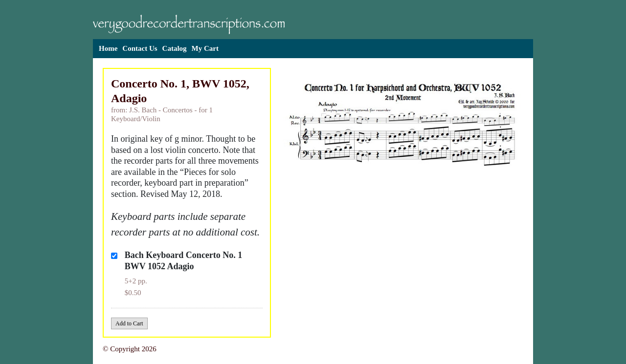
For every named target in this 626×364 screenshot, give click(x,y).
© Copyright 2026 (130, 349)
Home (108, 48)
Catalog (175, 48)
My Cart (205, 48)
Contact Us (140, 48)
